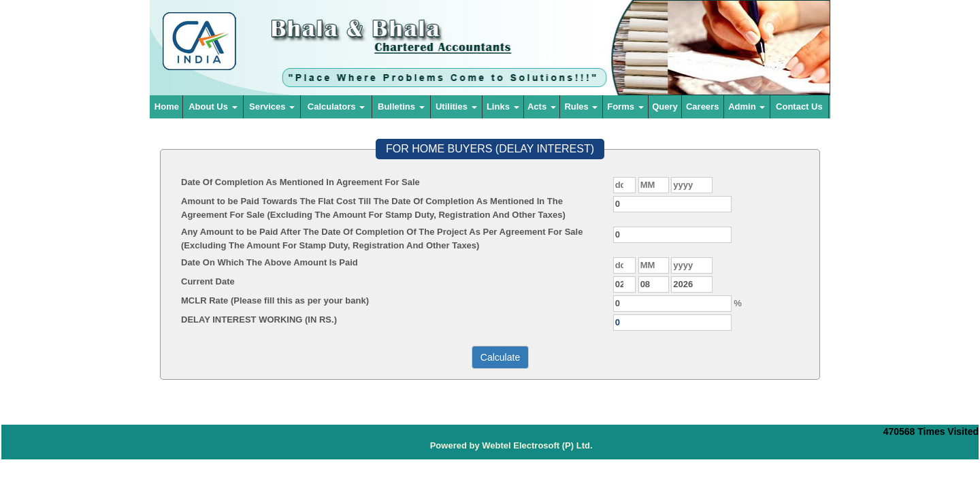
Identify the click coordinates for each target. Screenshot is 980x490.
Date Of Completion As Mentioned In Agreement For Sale (300, 182)
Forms (625, 107)
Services (272, 107)
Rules (581, 107)
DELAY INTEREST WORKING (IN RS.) (259, 320)
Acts (542, 107)
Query (665, 107)
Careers (702, 107)
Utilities (456, 107)
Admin (747, 107)
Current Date (208, 281)
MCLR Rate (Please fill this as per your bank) (275, 300)
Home (167, 107)
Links (503, 107)
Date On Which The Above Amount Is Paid (269, 262)
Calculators (336, 107)
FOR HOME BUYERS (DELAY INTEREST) (490, 149)
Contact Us (799, 107)
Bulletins (401, 107)
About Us (213, 107)
